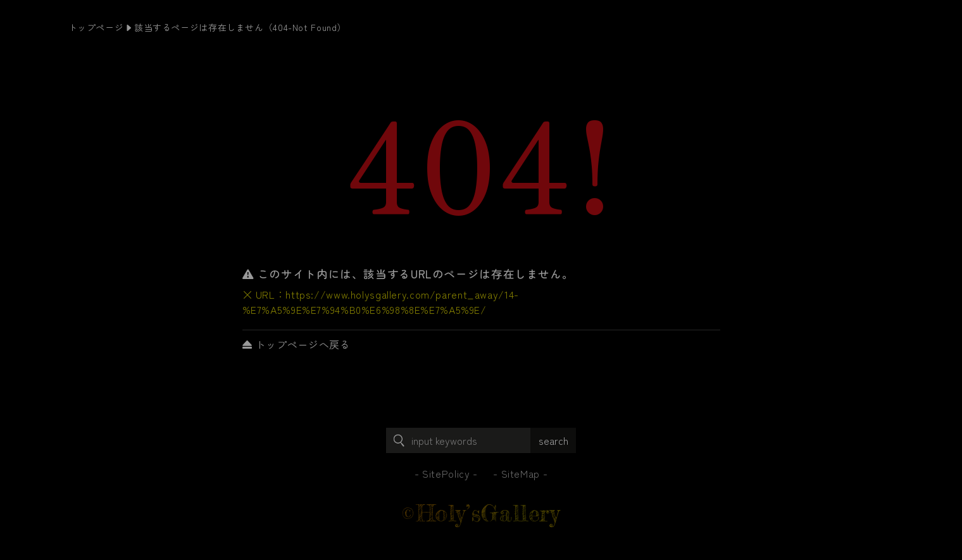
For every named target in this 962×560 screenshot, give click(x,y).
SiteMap (521, 473)
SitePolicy (446, 473)
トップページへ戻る (297, 344)
